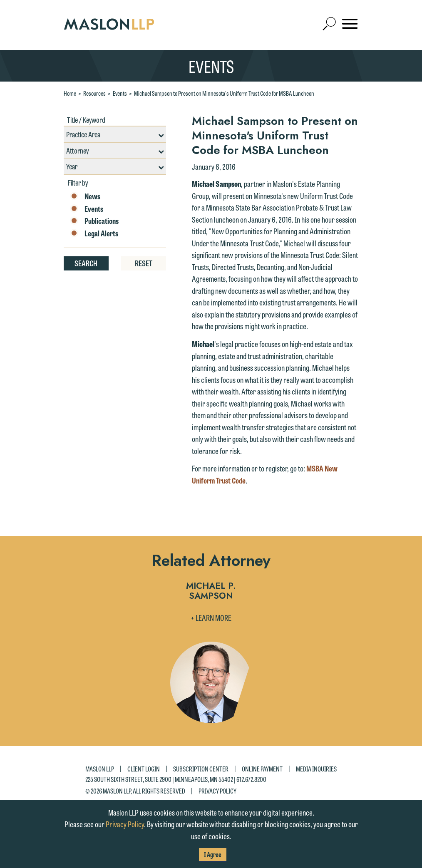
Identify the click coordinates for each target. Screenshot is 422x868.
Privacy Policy (217, 790)
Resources (94, 93)
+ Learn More (211, 618)
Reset (144, 263)
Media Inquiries (316, 769)
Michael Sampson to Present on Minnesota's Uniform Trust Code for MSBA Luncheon (224, 93)
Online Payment (262, 769)
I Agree (213, 854)
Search (86, 263)
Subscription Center (201, 769)
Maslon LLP (100, 769)
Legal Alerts (94, 233)
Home (70, 93)
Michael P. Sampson (211, 591)
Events (120, 93)
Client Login (144, 769)
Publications (94, 221)
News (85, 196)
